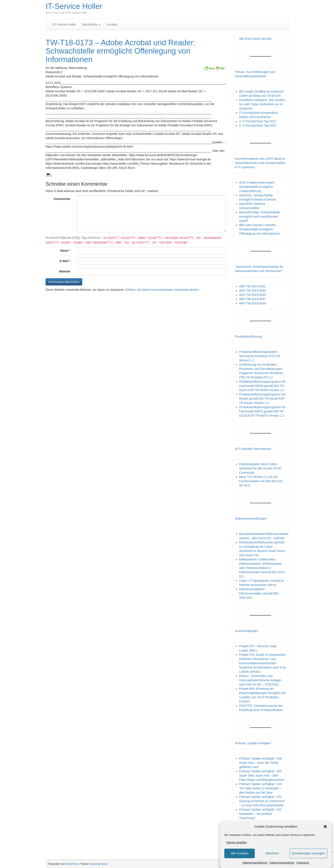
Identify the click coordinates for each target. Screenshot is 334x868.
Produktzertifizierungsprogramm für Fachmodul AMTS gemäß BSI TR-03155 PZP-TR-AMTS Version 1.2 (263, 411)
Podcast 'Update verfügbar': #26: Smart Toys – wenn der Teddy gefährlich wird (261, 763)
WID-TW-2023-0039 (253, 295)
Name (65, 251)
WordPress (72, 864)
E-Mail (65, 261)
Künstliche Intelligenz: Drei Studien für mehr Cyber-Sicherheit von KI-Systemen (262, 104)
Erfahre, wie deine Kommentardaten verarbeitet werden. (163, 290)
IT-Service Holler (74, 6)
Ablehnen (272, 853)
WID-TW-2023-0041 (253, 286)
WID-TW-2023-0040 (253, 291)
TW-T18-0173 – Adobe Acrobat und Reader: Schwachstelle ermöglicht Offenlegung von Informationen (121, 51)
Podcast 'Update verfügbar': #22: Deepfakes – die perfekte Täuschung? (261, 814)
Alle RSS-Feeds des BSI (256, 39)
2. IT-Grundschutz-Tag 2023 (258, 125)
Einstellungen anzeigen (309, 853)
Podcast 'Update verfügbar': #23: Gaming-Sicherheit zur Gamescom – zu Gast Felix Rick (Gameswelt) (262, 801)
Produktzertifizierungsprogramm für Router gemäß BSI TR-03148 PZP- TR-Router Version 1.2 (263, 399)
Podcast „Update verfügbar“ (253, 743)
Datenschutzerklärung (255, 863)
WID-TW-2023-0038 (253, 303)
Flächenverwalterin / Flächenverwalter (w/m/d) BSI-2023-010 (259, 593)
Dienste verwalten (237, 842)
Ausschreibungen (246, 631)
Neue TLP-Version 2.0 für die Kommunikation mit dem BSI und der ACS (261, 481)
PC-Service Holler (64, 24)
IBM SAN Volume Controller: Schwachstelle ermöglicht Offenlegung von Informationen (260, 229)
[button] (325, 827)
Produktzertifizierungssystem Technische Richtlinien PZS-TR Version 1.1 (260, 356)
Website (65, 271)
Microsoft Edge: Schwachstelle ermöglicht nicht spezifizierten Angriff (260, 217)
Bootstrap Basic (99, 864)
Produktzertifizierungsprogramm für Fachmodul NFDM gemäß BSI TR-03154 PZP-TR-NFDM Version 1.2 (263, 386)
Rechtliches (91, 24)
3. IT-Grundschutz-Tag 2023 (258, 121)
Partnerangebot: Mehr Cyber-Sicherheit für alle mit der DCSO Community (260, 468)
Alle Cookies (240, 853)
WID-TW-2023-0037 (253, 299)
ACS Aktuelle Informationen (253, 449)
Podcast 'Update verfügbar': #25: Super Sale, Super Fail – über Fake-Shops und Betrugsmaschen (262, 775)
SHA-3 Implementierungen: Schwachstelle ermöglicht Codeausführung (257, 187)
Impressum (303, 863)
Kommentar (62, 199)
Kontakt (112, 24)
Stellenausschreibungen (251, 519)
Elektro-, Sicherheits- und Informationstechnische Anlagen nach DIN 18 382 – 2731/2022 (260, 680)
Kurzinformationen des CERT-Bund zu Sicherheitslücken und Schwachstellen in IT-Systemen (260, 163)
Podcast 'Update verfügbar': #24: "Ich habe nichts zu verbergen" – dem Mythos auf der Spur (261, 788)
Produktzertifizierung (249, 336)
